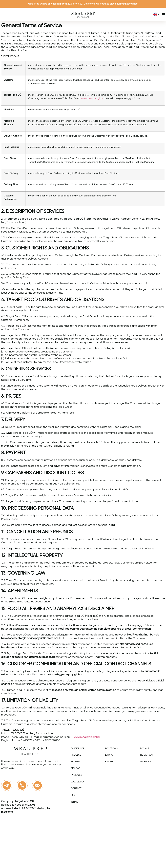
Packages (77, 775)
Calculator (78, 782)
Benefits (76, 762)
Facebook (146, 762)
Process (76, 755)
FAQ (73, 795)
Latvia (109, 755)
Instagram (146, 755)
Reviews (76, 768)
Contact (76, 788)
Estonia (110, 762)
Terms (74, 802)
